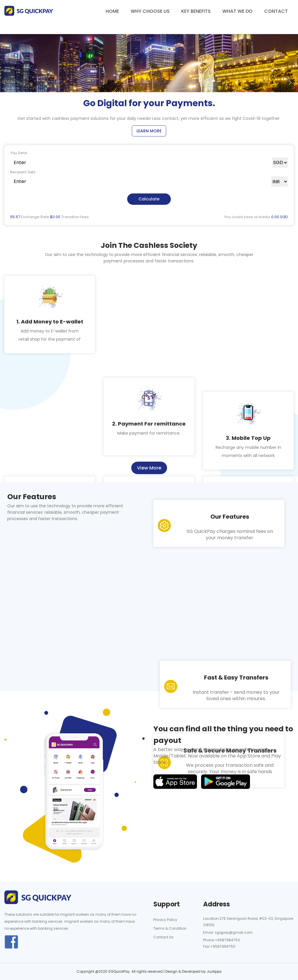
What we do (237, 11)
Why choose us (150, 11)
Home (112, 11)
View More (149, 468)
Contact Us (163, 937)
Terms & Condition (170, 928)
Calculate (149, 199)
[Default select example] (280, 163)
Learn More (149, 131)
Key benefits (196, 11)
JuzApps (214, 971)
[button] (237, 83)
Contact (276, 11)
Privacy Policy (165, 920)
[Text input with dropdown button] (141, 163)
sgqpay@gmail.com (233, 932)
